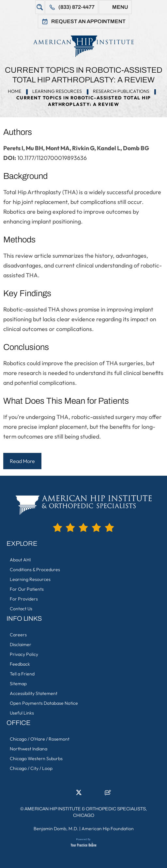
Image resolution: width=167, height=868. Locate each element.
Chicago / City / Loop (31, 768)
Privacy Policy (24, 654)
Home (15, 91)
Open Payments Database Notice (44, 703)
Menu (120, 7)
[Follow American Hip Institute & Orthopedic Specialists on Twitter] (79, 794)
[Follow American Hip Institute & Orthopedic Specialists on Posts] (108, 794)
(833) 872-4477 (76, 7)
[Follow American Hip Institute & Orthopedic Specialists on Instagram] (88, 794)
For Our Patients (27, 589)
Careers (18, 635)
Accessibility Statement (34, 693)
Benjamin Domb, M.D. (56, 829)
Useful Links (22, 713)
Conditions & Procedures (35, 570)
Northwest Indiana (29, 749)
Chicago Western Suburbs (36, 759)
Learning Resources (57, 91)
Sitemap (18, 684)
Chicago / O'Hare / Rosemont (40, 739)
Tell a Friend (22, 674)
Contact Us (21, 609)
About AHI (20, 560)
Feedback (20, 664)
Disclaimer (21, 644)
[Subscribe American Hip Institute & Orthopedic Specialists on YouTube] (98, 794)
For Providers (24, 599)
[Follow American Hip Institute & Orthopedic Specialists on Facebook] (59, 794)
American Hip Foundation (108, 829)
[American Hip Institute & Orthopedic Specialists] (83, 46)
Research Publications (121, 91)
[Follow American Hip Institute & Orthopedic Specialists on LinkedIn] (69, 794)
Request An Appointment (88, 21)
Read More (22, 461)
